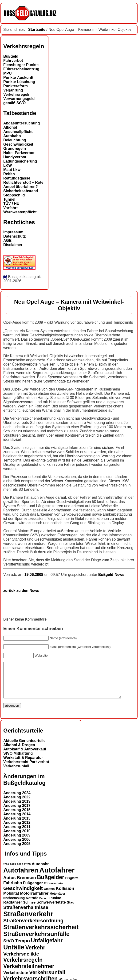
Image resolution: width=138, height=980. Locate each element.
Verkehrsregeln (17, 94)
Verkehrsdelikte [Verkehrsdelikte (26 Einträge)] (21, 961)
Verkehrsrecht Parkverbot (26, 769)
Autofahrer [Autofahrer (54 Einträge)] (57, 877)
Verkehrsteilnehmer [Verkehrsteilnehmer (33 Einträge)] (29, 973)
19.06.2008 (34, 575)
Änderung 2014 (17, 821)
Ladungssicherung (20, 161)
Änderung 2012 (17, 830)
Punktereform (16, 86)
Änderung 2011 (17, 834)
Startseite (37, 30)
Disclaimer (13, 245)
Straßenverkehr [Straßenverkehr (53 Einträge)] (28, 921)
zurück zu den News (21, 591)
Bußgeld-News (111, 575)
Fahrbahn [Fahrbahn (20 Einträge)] (13, 890)
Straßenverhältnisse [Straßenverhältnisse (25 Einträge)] (26, 914)
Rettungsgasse (17, 178)
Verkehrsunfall (16, 773)
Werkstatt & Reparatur (23, 765)
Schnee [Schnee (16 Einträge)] (29, 909)
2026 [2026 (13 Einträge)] (27, 871)
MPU (8, 73)
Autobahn (12, 136)
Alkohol (10, 127)
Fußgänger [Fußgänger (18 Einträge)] (33, 890)
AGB (8, 241)
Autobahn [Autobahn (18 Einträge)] (41, 871)
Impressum (13, 232)
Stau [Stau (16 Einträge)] (71, 909)
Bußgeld (11, 56)
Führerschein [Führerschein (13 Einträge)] (53, 890)
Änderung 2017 (17, 813)
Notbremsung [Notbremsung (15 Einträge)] (14, 905)
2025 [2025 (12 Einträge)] (20, 871)
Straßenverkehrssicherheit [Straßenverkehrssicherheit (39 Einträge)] (41, 934)
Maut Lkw (12, 170)
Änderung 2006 (17, 847)
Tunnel (9, 199)
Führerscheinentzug (21, 69)
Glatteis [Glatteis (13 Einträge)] (49, 896)
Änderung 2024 (17, 800)
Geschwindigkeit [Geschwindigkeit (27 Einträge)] (23, 895)
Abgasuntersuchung (22, 123)
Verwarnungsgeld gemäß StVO (19, 101)
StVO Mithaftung (18, 760)
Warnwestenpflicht (20, 212)
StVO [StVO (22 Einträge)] (9, 948)
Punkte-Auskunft (18, 78)
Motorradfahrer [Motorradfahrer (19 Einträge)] (34, 900)
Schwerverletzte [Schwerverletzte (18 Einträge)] (51, 909)
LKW (8, 165)
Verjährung (13, 90)
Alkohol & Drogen (19, 752)
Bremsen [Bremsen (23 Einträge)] (26, 885)
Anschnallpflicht (18, 132)
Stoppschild (14, 195)
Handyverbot (15, 157)
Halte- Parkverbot (19, 153)
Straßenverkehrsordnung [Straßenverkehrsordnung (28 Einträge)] (33, 928)
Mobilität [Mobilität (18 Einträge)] (11, 900)
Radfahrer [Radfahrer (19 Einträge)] (13, 909)
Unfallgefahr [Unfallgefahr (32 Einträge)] (47, 948)
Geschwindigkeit (18, 144)
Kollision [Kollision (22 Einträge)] (65, 895)
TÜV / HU (11, 204)
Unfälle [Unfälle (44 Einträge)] (14, 954)
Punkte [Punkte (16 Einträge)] (55, 905)
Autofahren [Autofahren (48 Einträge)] (21, 877)
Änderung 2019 (17, 808)
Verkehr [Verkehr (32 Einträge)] (35, 955)
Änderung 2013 (17, 825)
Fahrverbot (13, 61)
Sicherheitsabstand (21, 191)
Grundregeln (15, 149)
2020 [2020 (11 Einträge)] (6, 871)
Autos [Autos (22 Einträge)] (10, 885)
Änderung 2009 (17, 842)
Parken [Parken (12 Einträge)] (44, 905)
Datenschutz (14, 236)
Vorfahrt (10, 208)
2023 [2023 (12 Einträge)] (13, 871)
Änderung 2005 (17, 851)
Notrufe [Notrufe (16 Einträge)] (32, 905)
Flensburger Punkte (21, 65)
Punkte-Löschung (19, 82)
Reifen (9, 174)
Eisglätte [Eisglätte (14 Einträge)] (72, 885)
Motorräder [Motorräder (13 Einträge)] (57, 901)
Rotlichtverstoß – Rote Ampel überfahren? (23, 185)
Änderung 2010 (17, 838)
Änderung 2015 (17, 817)
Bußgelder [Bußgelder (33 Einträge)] (51, 884)
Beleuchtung (15, 140)
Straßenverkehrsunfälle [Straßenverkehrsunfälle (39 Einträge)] (36, 941)
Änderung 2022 (17, 804)
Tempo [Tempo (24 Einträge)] (22, 948)
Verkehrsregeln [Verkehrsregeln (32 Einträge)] (23, 967)
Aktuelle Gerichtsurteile (24, 748)
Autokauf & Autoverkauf (25, 756)
